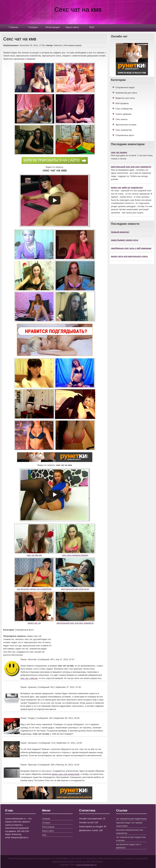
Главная (14, 27)
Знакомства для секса (126, 93)
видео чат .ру (34, 623)
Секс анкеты (122, 119)
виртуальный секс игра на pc (75, 589)
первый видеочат (120, 232)
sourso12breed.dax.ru (86, 865)
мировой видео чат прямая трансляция (129, 824)
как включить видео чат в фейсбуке (34, 589)
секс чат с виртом (29, 678)
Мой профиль (122, 103)
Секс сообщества (124, 109)
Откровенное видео (125, 87)
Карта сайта (72, 27)
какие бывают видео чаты (125, 240)
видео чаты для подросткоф (66, 774)
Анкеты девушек (123, 114)
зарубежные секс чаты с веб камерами (131, 248)
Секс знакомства (124, 130)
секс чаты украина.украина (75, 555)
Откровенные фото (125, 135)
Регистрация (53, 27)
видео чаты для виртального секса (129, 256)
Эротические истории (126, 125)
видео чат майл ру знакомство (127, 187)
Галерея (33, 27)
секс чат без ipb (34, 555)
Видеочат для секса (125, 98)
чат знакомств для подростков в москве (131, 839)
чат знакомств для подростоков (131, 819)
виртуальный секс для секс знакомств (75, 623)
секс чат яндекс (119, 152)
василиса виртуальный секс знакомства (130, 832)
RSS (92, 27)
